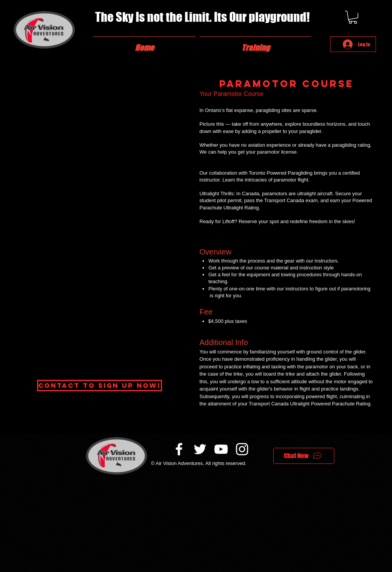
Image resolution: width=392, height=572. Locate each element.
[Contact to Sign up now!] (100, 386)
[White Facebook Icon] (179, 449)
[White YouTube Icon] (221, 449)
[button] (353, 17)
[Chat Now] (304, 456)
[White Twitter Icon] (200, 449)
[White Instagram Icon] (242, 449)
